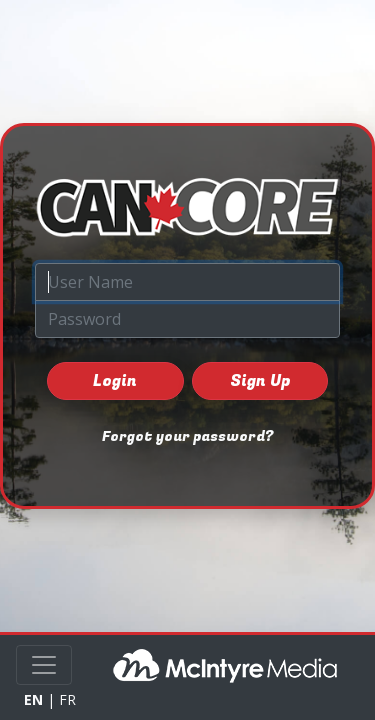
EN (33, 699)
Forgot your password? (187, 436)
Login (115, 381)
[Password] (187, 319)
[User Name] (187, 282)
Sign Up (260, 381)
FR (67, 699)
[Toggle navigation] (44, 665)
